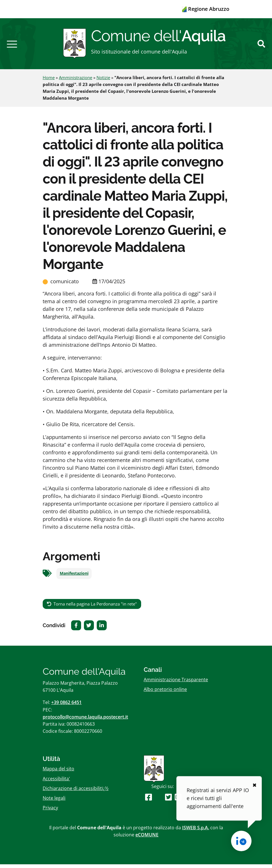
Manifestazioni (74, 577)
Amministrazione (76, 81)
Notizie (103, 81)
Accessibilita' (56, 782)
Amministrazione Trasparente (176, 683)
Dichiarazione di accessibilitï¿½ (76, 792)
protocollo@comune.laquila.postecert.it (85, 721)
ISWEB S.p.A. (196, 832)
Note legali (54, 802)
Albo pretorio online (165, 693)
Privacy (50, 811)
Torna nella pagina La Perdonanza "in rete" (95, 608)
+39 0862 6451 (66, 706)
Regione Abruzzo (206, 9)
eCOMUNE (147, 839)
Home (49, 81)
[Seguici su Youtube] (159, 801)
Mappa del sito (58, 773)
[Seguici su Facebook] (149, 801)
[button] (12, 46)
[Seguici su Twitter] (168, 801)
